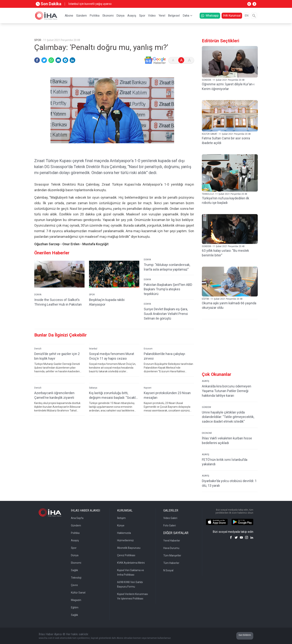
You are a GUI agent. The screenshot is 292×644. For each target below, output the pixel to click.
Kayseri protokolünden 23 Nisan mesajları (167, 401)
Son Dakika (49, 4)
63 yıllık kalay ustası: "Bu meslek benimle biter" (225, 253)
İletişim (121, 518)
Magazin (76, 600)
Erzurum (148, 355)
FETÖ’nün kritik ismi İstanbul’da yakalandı (225, 462)
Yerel (162, 16)
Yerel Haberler (172, 541)
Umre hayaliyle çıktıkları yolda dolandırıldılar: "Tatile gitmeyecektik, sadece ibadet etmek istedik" (228, 417)
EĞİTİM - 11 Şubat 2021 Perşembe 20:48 (222, 299)
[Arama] (254, 16)
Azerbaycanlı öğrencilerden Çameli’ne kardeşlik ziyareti (54, 401)
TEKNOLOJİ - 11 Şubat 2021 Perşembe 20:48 (224, 194)
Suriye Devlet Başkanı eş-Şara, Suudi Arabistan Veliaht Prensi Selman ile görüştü (166, 320)
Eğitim (75, 607)
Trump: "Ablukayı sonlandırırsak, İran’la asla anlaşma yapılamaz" (167, 273)
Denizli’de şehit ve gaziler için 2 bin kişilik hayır (57, 362)
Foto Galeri (170, 525)
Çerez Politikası (126, 555)
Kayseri (148, 394)
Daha (186, 16)
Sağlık (74, 570)
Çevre (74, 585)
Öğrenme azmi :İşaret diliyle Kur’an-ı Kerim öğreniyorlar (228, 86)
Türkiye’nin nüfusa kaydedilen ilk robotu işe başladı (226, 201)
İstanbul (93, 355)
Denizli (38, 355)
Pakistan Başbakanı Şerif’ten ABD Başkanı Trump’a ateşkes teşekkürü (168, 295)
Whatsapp (210, 16)
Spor (142, 16)
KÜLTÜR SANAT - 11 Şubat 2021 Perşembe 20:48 (226, 134)
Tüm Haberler (171, 563)
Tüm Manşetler (172, 555)
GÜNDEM (206, 407)
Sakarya (93, 394)
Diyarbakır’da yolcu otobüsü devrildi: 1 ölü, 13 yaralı (229, 483)
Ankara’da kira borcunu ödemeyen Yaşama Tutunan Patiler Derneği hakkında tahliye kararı (227, 391)
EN (247, 16)
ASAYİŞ (205, 381)
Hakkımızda (124, 533)
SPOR (92, 301)
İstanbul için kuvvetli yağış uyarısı (90, 4)
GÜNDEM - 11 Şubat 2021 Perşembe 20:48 (223, 80)
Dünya (120, 16)
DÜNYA (38, 301)
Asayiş (132, 16)
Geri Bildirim (245, 635)
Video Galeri (170, 518)
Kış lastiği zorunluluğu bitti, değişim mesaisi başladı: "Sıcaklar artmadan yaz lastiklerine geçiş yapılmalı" (114, 401)
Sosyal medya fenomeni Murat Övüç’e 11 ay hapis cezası (112, 362)
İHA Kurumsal (232, 16)
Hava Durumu (171, 548)
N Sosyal (168, 570)
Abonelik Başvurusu (129, 548)
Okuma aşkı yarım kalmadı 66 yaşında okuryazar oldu (229, 305)
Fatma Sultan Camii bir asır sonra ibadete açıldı (226, 141)
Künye (121, 525)
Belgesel (174, 16)
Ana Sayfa (77, 518)
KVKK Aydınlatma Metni (131, 563)
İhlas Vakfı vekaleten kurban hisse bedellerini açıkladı (227, 441)
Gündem (81, 16)
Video (152, 16)
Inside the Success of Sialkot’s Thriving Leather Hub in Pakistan (58, 308)
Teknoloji (76, 578)
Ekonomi (108, 16)
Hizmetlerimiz (125, 540)
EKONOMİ (207, 433)
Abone (69, 16)
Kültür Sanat (78, 593)
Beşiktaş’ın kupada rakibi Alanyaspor (107, 308)
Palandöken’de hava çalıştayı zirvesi (164, 362)
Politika (95, 16)
